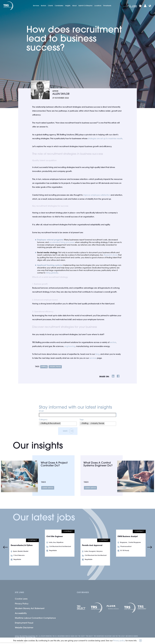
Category (43, 420)
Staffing (44, 367)
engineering (70, 346)
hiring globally (52, 273)
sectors (113, 343)
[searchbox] (64, 423)
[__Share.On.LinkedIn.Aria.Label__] (113, 376)
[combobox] (58, 424)
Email (41, 411)
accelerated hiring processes (62, 242)
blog (97, 354)
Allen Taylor (61, 94)
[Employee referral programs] (50, 240)
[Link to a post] (19, 476)
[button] (140, 641)
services (93, 358)
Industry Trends (55, 367)
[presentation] (13, 640)
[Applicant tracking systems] (50, 265)
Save (65, 431)
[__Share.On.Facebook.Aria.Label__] (118, 376)
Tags (82, 420)
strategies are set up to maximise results (105, 139)
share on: (104, 377)
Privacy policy (119, 641)
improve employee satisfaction (97, 195)
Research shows (111, 255)
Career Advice (48, 488)
